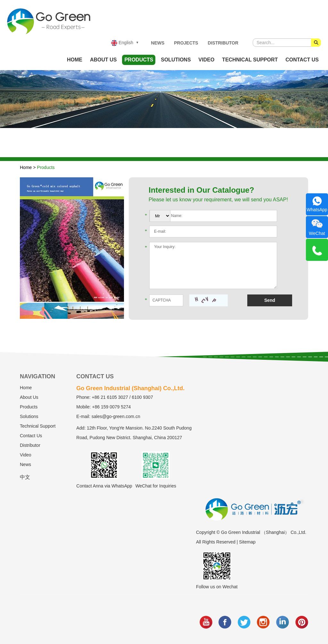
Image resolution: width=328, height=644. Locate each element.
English (122, 43)
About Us (103, 60)
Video (207, 60)
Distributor (223, 43)
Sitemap (247, 542)
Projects (186, 43)
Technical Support (250, 60)
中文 (25, 477)
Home (75, 60)
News (158, 43)
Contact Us (302, 60)
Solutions (176, 60)
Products (139, 60)
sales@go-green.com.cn (116, 416)
